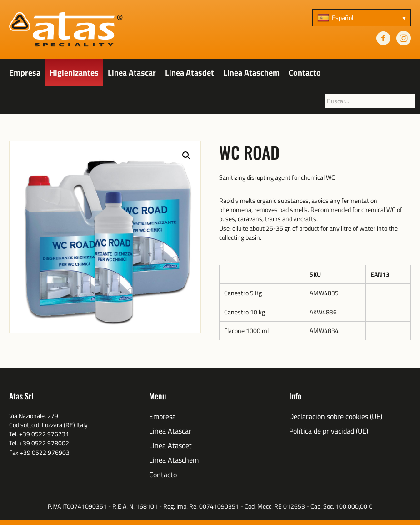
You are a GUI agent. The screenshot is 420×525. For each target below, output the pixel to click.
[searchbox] (370, 101)
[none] (362, 18)
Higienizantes (74, 73)
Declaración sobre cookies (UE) (336, 416)
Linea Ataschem (251, 73)
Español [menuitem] (342, 18)
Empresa (25, 73)
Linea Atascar (132, 73)
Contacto (305, 73)
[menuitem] (362, 18)
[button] (186, 156)
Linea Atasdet (190, 73)
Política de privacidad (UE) (329, 431)
